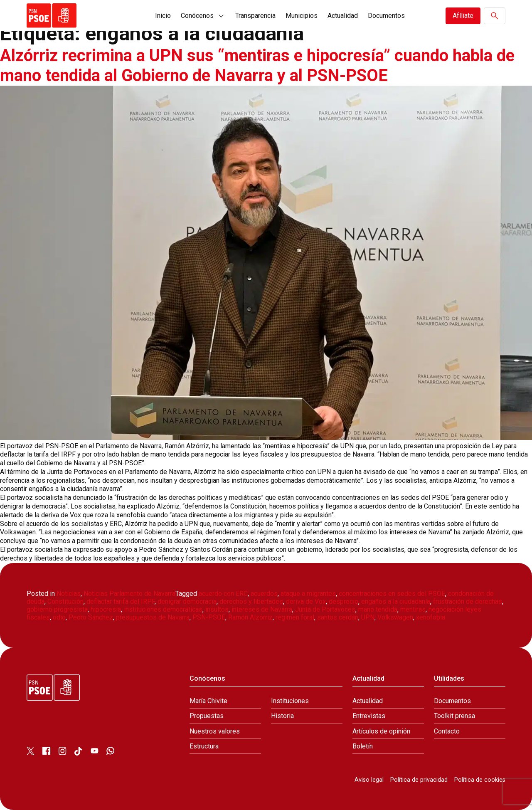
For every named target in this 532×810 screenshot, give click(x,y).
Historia (282, 716)
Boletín (363, 746)
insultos (217, 609)
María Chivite (208, 701)
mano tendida (378, 609)
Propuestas (207, 716)
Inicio (163, 16)
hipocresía (106, 609)
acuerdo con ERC (223, 594)
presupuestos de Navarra (153, 617)
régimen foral (295, 617)
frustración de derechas (468, 601)
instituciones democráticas (163, 609)
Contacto (447, 731)
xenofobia (431, 617)
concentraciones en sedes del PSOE (392, 594)
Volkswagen (395, 617)
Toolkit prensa (454, 716)
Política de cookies (480, 780)
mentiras (413, 609)
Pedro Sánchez (91, 617)
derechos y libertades (251, 601)
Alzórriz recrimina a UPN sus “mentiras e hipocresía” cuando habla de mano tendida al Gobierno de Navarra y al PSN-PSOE (258, 65)
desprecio (344, 601)
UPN (368, 617)
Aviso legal (369, 780)
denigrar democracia (187, 601)
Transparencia (255, 16)
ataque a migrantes (308, 594)
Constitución (65, 601)
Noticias (69, 594)
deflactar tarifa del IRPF (121, 601)
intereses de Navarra (262, 609)
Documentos (386, 16)
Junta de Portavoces (325, 609)
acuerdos (264, 594)
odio (59, 617)
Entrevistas (369, 716)
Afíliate (463, 16)
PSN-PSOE (209, 617)
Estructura (204, 746)
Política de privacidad (419, 780)
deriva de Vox (306, 601)
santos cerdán (338, 617)
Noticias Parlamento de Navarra (129, 594)
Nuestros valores (215, 731)
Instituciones (290, 701)
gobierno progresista (57, 609)
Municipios (302, 16)
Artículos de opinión (381, 731)
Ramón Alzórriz (250, 617)
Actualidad (343, 16)
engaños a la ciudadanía (396, 601)
